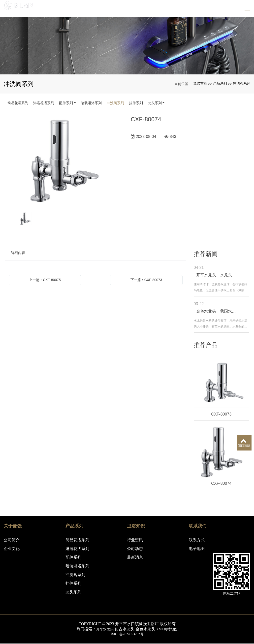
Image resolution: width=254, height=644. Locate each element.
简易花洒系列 (18, 103)
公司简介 (12, 540)
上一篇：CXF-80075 (45, 280)
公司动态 (135, 549)
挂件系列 (136, 103)
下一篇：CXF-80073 (146, 280)
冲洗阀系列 (242, 83)
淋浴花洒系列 (44, 103)
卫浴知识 (136, 526)
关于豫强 (13, 526)
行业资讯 (135, 540)
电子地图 (197, 549)
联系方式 (197, 540)
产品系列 (220, 83)
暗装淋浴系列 (91, 103)
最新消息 (135, 557)
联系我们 (198, 526)
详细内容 (18, 253)
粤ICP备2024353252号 (127, 634)
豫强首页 (200, 83)
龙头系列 (155, 103)
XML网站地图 (168, 629)
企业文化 (12, 549)
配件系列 (66, 103)
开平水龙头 (103, 629)
